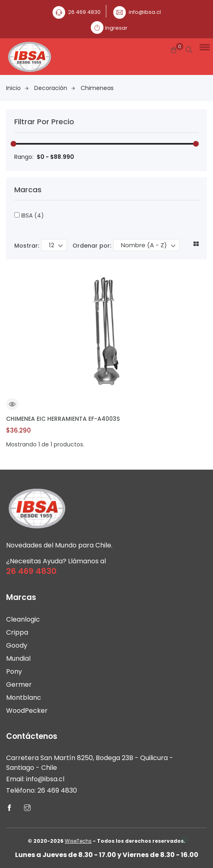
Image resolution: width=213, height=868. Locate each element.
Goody (17, 645)
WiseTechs (78, 841)
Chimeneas (97, 88)
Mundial (18, 658)
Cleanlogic (23, 619)
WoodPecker (27, 711)
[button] (203, 47)
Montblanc (24, 698)
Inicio (17, 88)
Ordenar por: (92, 246)
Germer (19, 685)
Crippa (17, 632)
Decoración (55, 88)
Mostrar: (27, 246)
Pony (14, 671)
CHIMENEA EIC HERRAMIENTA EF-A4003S (63, 419)
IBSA (29, 215)
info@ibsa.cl (145, 12)
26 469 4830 (84, 12)
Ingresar (116, 28)
